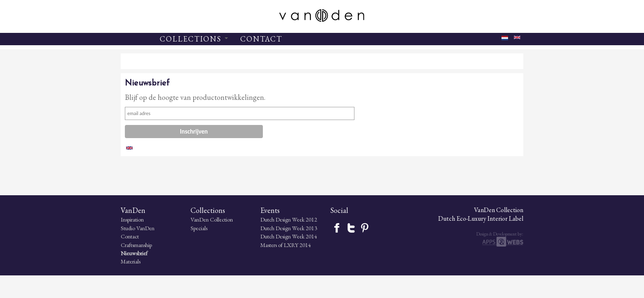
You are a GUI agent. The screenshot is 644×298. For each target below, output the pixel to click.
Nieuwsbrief (134, 276)
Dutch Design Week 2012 (289, 242)
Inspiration (132, 242)
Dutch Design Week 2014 (289, 259)
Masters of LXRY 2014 (286, 268)
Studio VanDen (138, 251)
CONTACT (261, 39)
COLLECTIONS (194, 39)
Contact (130, 259)
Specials (199, 251)
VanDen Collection (212, 242)
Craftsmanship (136, 268)
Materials (131, 284)
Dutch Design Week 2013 (289, 251)
